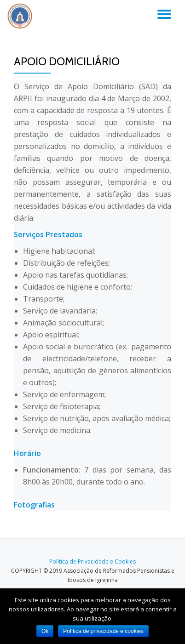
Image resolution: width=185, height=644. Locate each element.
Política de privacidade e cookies (103, 631)
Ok (45, 631)
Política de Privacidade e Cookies (92, 561)
